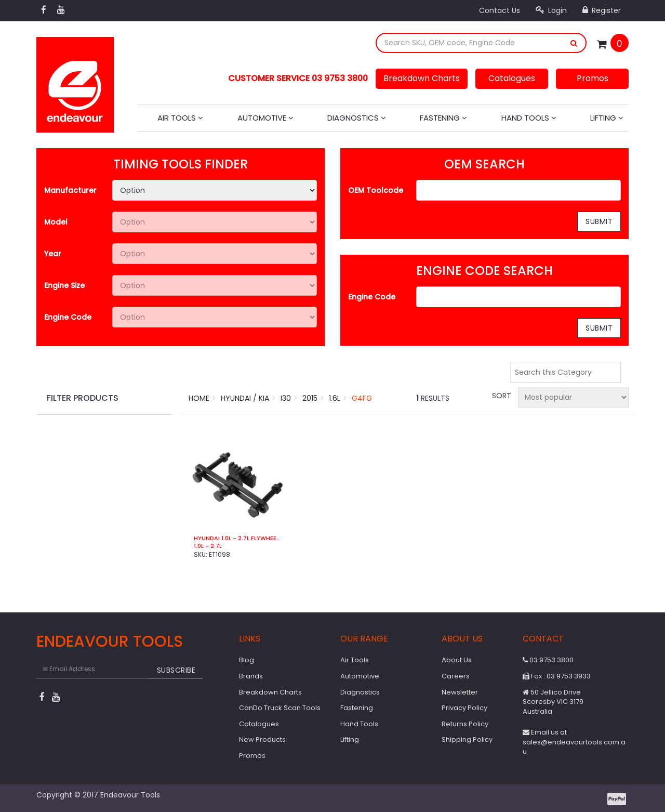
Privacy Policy (464, 708)
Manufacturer (70, 190)
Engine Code (68, 317)
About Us (457, 660)
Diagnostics (357, 118)
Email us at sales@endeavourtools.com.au (574, 742)
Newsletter (460, 692)
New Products (262, 739)
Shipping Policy (467, 739)
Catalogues (512, 78)
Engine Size (64, 285)
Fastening (443, 118)
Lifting (607, 118)
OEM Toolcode (376, 190)
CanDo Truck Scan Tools (280, 708)
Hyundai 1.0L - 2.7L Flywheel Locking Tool (238, 538)
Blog (247, 660)
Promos (593, 78)
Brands (251, 676)
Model (56, 222)
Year (53, 254)
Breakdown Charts (422, 78)
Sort (501, 396)
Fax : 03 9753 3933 (557, 676)
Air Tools (180, 118)
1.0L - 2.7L (208, 546)
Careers (456, 676)
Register (602, 10)
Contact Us (500, 10)
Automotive (265, 118)
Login (551, 10)
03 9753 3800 (548, 660)
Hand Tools (529, 118)
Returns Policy (465, 724)
